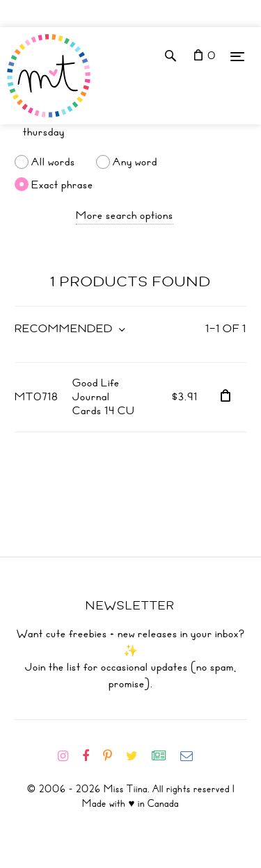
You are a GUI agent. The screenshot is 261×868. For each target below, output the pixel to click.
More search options (125, 215)
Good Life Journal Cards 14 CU (104, 397)
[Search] (130, 132)
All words (53, 162)
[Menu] (237, 56)
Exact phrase (62, 184)
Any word (135, 162)
